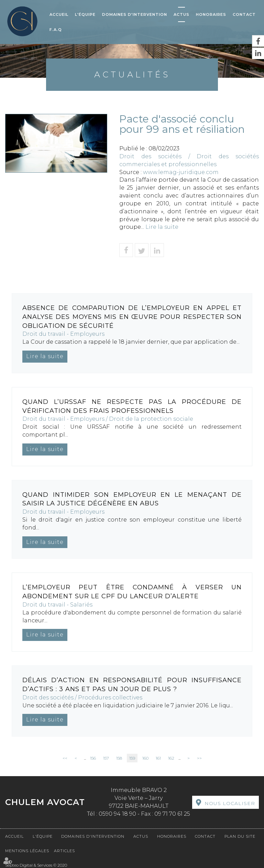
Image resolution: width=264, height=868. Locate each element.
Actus (181, 14)
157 (106, 758)
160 (145, 758)
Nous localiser (230, 803)
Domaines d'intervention (135, 14)
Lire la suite (162, 227)
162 (171, 758)
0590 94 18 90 (117, 814)
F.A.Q (56, 30)
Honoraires (211, 14)
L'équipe (85, 14)
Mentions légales (27, 851)
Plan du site (240, 836)
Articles (64, 851)
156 (93, 758)
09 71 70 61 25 (172, 814)
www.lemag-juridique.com (181, 172)
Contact (244, 14)
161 (158, 758)
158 (119, 758)
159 (132, 758)
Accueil (59, 14)
